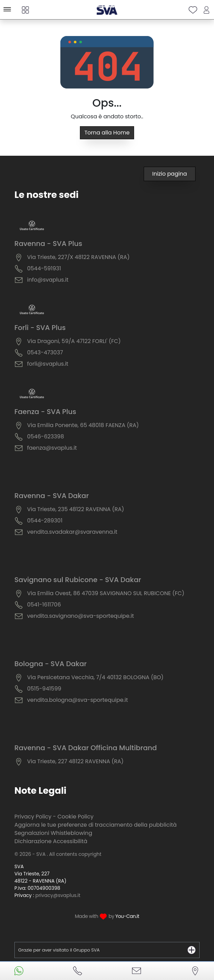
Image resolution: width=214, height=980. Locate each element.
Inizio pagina (170, 174)
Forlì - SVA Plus (40, 328)
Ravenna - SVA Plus (48, 244)
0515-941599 (44, 689)
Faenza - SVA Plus (45, 412)
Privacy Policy (33, 817)
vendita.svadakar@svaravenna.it (72, 532)
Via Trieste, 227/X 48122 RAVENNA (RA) (78, 257)
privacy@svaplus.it (58, 895)
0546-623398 (46, 436)
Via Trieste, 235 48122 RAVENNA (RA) (76, 509)
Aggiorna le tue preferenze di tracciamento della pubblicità (96, 825)
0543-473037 (45, 352)
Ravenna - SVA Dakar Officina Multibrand (86, 748)
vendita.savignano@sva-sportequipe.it (80, 616)
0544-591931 (44, 268)
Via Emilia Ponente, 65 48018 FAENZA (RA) (83, 425)
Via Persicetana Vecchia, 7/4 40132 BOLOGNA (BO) (95, 677)
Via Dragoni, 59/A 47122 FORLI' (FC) (74, 341)
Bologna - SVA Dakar (51, 664)
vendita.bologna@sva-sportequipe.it (78, 700)
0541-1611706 (44, 605)
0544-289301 (45, 521)
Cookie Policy (75, 817)
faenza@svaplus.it (52, 448)
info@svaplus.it (48, 280)
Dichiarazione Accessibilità (51, 841)
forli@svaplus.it (48, 364)
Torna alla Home (107, 133)
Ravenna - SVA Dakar (52, 496)
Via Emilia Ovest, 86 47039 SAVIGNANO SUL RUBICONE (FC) (106, 593)
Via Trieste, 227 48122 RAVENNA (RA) (75, 761)
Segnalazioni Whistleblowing (53, 833)
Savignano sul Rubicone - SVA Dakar (78, 580)
